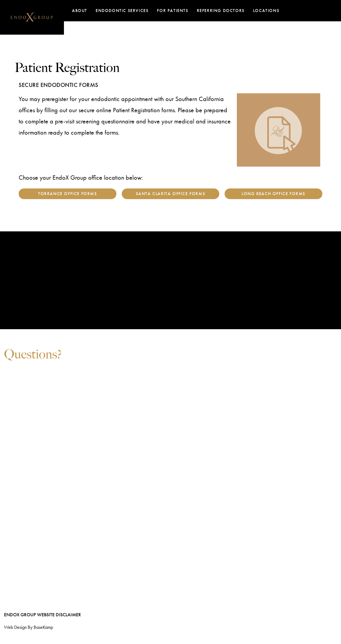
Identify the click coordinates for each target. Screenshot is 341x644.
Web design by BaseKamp (29, 627)
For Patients (172, 11)
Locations (266, 11)
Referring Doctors (221, 11)
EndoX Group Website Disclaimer (42, 615)
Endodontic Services (122, 11)
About (80, 11)
